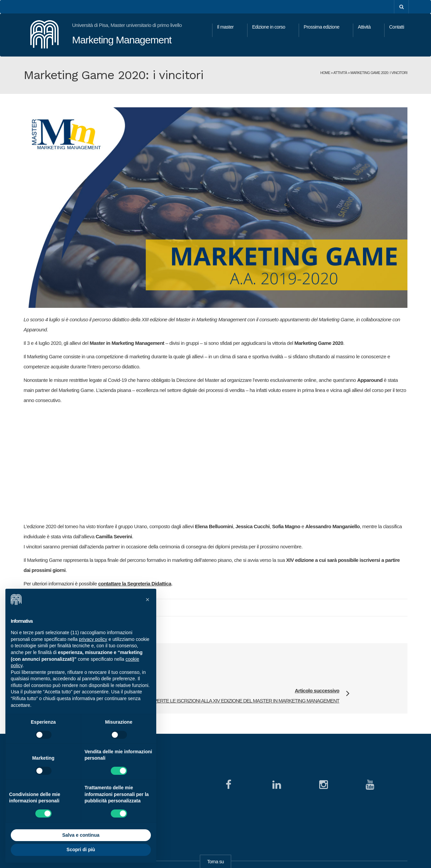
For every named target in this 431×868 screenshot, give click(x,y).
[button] (147, 600)
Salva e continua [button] (81, 835)
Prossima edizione (322, 27)
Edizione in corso (269, 27)
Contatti (397, 27)
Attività (364, 27)
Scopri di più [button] (81, 849)
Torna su (215, 834)
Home (325, 73)
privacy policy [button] (93, 639)
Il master (225, 27)
